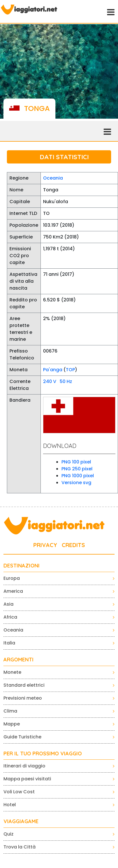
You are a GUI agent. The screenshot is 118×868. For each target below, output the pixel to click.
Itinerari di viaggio (24, 766)
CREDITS (73, 545)
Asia (8, 604)
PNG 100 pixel (76, 462)
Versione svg (76, 483)
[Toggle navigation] (110, 11)
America (13, 591)
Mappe (12, 724)
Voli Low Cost (19, 792)
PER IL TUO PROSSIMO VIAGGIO (43, 754)
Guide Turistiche (22, 737)
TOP (70, 370)
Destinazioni (22, 566)
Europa (12, 578)
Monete (12, 672)
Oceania (53, 178)
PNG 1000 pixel (78, 476)
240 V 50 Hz (58, 381)
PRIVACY (45, 545)
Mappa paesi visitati (27, 779)
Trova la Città (20, 847)
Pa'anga (53, 370)
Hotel (10, 805)
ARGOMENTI (19, 660)
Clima (10, 711)
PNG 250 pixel (77, 469)
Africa (10, 617)
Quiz (8, 834)
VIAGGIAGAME (21, 821)
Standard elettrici (24, 685)
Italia (9, 643)
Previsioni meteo (23, 698)
